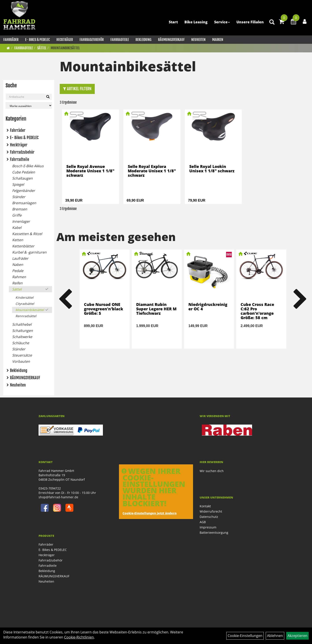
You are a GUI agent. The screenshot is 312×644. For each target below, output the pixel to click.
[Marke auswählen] (29, 106)
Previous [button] (65, 299)
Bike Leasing (196, 22)
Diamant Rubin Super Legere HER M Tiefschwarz (156, 309)
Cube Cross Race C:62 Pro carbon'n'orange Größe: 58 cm (257, 311)
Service (222, 22)
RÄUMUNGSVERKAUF (171, 40)
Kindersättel (24, 297)
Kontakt (205, 506)
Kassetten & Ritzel (27, 234)
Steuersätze (22, 355)
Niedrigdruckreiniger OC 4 (208, 307)
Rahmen (19, 277)
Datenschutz (209, 517)
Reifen (17, 283)
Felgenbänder (24, 191)
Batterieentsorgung (214, 533)
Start (173, 22)
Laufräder (20, 258)
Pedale (18, 271)
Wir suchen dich (212, 471)
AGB (203, 522)
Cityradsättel (25, 304)
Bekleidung (143, 40)
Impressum (208, 527)
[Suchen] (48, 97)
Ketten (18, 240)
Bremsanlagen (24, 203)
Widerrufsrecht (211, 511)
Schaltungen (22, 331)
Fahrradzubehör (92, 40)
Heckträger (65, 40)
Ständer (19, 197)
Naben (18, 265)
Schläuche (21, 343)
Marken (218, 40)
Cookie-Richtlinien (79, 637)
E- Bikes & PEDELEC (37, 40)
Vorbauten (21, 361)
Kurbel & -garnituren (29, 252)
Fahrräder (11, 40)
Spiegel (18, 184)
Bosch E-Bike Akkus (28, 166)
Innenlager (21, 221)
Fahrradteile (120, 40)
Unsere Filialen (250, 22)
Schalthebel (22, 324)
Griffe (17, 215)
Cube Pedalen (24, 172)
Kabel (17, 228)
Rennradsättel (26, 316)
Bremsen (20, 209)
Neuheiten (198, 40)
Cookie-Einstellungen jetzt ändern (149, 513)
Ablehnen (275, 636)
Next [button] (300, 299)
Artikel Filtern (77, 89)
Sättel (42, 48)
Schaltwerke (22, 337)
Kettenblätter (23, 246)
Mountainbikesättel (65, 48)
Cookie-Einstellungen (245, 636)
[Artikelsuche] (272, 22)
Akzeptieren (297, 636)
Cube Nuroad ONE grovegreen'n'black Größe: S (104, 309)
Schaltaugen (22, 178)
